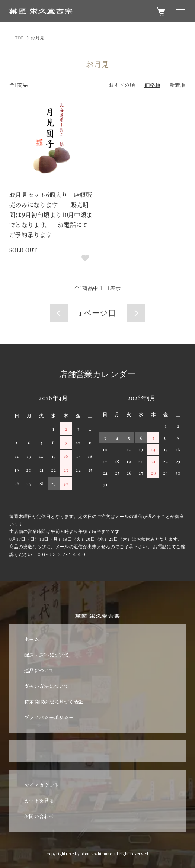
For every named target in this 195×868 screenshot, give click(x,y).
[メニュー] (180, 11)
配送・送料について (47, 655)
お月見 (37, 38)
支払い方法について (47, 686)
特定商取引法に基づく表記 (54, 702)
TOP (19, 38)
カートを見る (39, 801)
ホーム (32, 639)
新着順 (178, 85)
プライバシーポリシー (49, 717)
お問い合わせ (39, 816)
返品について (39, 670)
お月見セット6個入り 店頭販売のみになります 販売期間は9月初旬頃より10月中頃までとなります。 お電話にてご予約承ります (51, 215)
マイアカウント (41, 785)
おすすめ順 (122, 85)
